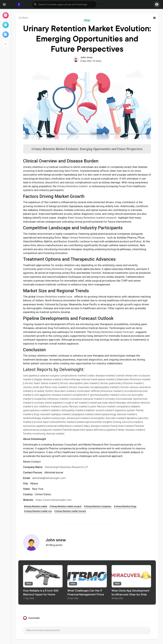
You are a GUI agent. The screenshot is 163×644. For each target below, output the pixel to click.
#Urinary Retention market (36, 506)
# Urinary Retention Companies (98, 506)
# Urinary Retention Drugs (125, 506)
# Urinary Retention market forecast (70, 511)
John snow (86, 57)
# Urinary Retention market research (66, 506)
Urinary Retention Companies (87, 238)
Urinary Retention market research (95, 218)
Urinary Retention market (72, 186)
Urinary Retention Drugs (58, 269)
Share (23, 18)
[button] (64, 4)
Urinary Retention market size (54, 297)
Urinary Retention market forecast (113, 332)
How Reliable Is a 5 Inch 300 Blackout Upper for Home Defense (41, 595)
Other (87, 20)
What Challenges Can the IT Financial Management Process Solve (87, 595)
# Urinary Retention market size (38, 511)
